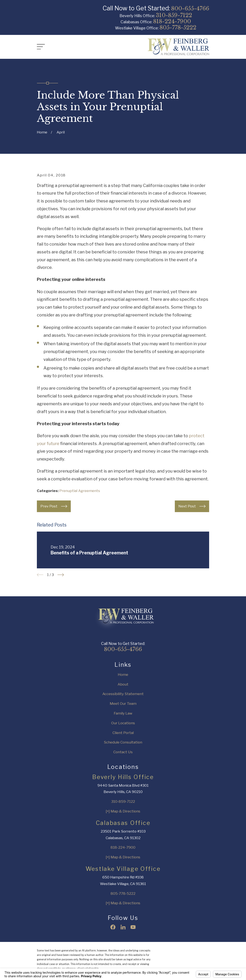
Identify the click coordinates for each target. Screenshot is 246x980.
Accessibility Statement (123, 694)
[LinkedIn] (123, 927)
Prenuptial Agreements (80, 491)
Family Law (123, 713)
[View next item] (61, 575)
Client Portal (123, 733)
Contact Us (123, 752)
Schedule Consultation (123, 742)
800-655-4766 (190, 8)
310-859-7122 (174, 15)
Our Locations (123, 723)
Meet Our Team (123, 704)
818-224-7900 (172, 21)
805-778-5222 (178, 27)
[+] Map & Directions (123, 811)
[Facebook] (113, 927)
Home (123, 675)
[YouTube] (133, 927)
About (123, 684)
